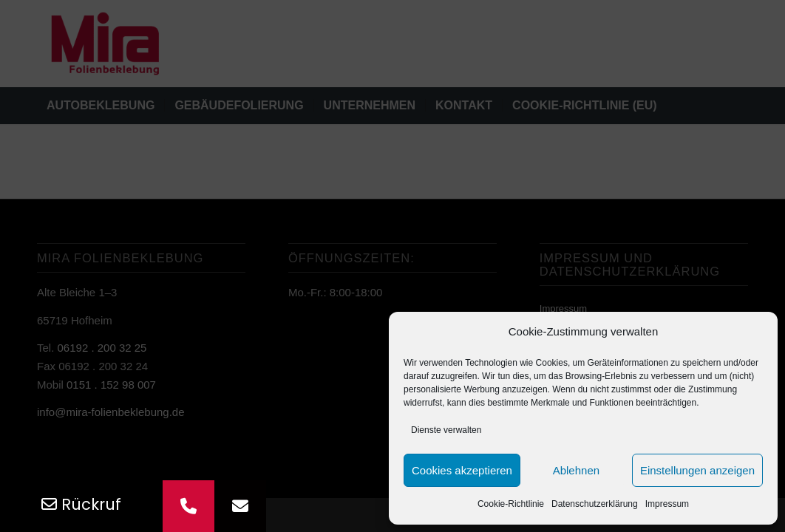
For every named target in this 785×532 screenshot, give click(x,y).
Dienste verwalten (446, 430)
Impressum (667, 504)
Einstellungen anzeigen (697, 470)
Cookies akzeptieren (462, 470)
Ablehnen (576, 470)
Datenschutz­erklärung (595, 504)
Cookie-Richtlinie (511, 504)
